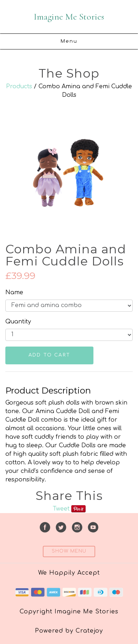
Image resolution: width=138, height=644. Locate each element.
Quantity (18, 322)
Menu (69, 41)
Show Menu (69, 551)
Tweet (61, 509)
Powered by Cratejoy (69, 631)
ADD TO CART (49, 355)
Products (19, 86)
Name (14, 292)
